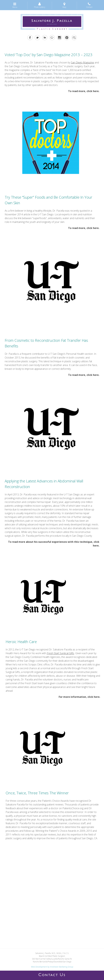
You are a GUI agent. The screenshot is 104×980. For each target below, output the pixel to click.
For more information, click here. (78, 697)
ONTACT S (52, 975)
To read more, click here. (84, 91)
